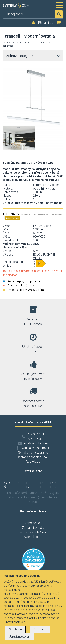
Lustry (43, 42)
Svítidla (7, 42)
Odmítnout (40, 629)
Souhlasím (15, 629)
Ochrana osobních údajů (33, 457)
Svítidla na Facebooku (36, 448)
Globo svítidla (33, 523)
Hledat (59, 14)
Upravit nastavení (20, 637)
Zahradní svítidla (33, 528)
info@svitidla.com (36, 443)
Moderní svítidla (25, 42)
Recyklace (33, 461)
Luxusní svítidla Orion (33, 532)
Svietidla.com (33, 537)
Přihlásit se (46, 23)
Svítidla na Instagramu (33, 452)
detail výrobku (12, 218)
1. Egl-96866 (33, 214)
